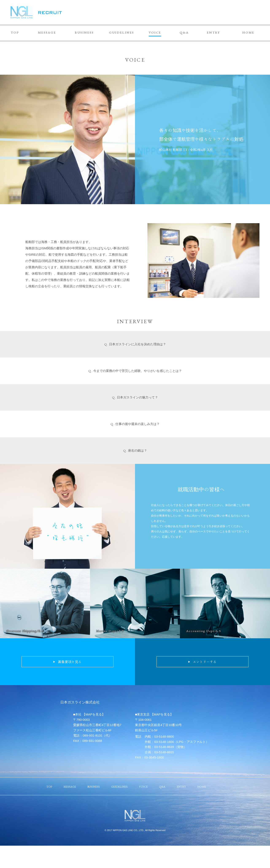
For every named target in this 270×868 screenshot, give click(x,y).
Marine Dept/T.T (110, 631)
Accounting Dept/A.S (204, 631)
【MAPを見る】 (94, 714)
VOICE (155, 32)
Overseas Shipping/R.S (25, 631)
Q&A (184, 32)
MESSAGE (47, 32)
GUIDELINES (122, 32)
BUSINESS (84, 32)
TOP (15, 32)
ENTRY (214, 32)
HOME (248, 32)
